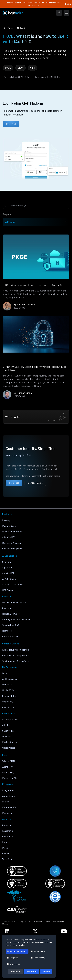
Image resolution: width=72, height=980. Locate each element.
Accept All (32, 971)
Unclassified (14, 964)
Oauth (21, 68)
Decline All (16, 971)
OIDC (33, 68)
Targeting (12, 958)
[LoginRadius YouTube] (64, 931)
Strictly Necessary (17, 951)
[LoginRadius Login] (59, 13)
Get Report (34, 5)
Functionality (38, 958)
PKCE (8, 68)
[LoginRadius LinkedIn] (7, 931)
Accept (46, 971)
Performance (38, 951)
